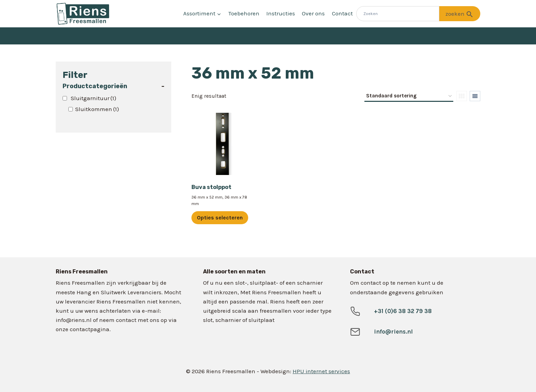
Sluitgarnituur (93, 98)
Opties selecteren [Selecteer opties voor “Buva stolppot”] (220, 218)
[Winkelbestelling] (409, 96)
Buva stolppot (211, 187)
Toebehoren (244, 13)
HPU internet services (321, 371)
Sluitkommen (97, 109)
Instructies (281, 13)
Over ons (313, 13)
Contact (342, 13)
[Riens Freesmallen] (83, 14)
